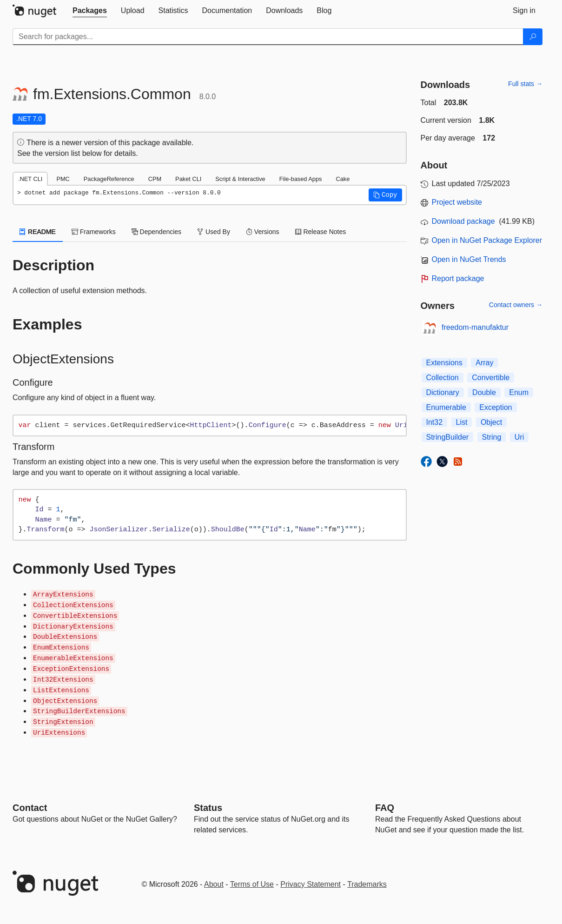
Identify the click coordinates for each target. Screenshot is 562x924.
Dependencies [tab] (156, 232)
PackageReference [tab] (109, 179)
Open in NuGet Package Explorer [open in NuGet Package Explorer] (487, 240)
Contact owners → (516, 305)
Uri (519, 437)
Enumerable (446, 407)
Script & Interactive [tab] (240, 179)
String (492, 437)
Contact (30, 808)
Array (484, 363)
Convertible (491, 378)
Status (208, 808)
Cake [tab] (343, 179)
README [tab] (38, 232)
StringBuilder (448, 437)
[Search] (533, 37)
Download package (463, 221)
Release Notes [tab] (321, 232)
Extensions (444, 363)
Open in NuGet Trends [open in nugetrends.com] (469, 259)
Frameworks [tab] (94, 232)
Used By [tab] (214, 232)
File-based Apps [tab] (301, 179)
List (462, 422)
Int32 (435, 422)
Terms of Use (252, 884)
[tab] (90, 11)
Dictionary (443, 392)
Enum (519, 392)
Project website (457, 202)
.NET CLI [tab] (30, 179)
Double (484, 392)
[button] (385, 195)
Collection (443, 378)
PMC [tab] (63, 179)
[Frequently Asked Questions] (385, 808)
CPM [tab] (155, 179)
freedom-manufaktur (475, 327)
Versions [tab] (263, 232)
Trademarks (367, 884)
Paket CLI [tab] (188, 179)
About (214, 884)
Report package (458, 278)
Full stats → (525, 84)
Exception (496, 407)
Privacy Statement (311, 884)
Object (491, 422)
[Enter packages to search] (268, 37)
